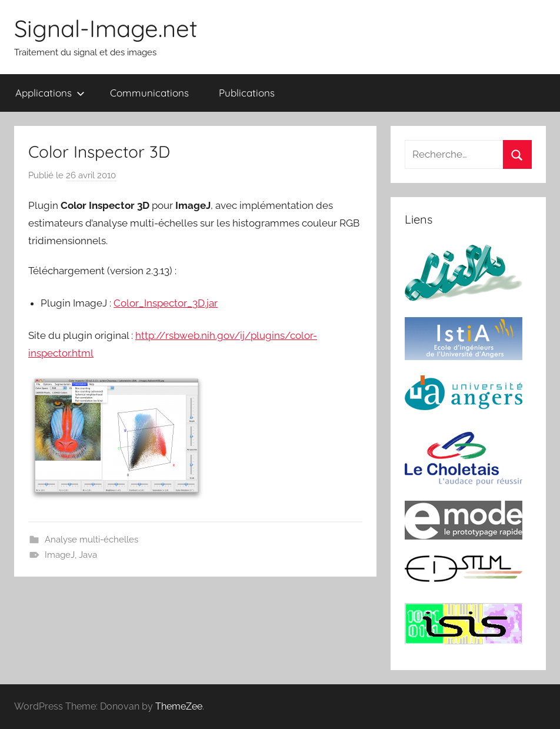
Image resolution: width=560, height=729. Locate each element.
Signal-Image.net (106, 28)
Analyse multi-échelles (91, 540)
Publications (247, 93)
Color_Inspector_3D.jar (166, 303)
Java (88, 555)
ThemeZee (179, 706)
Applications (50, 93)
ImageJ (60, 555)
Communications (149, 93)
